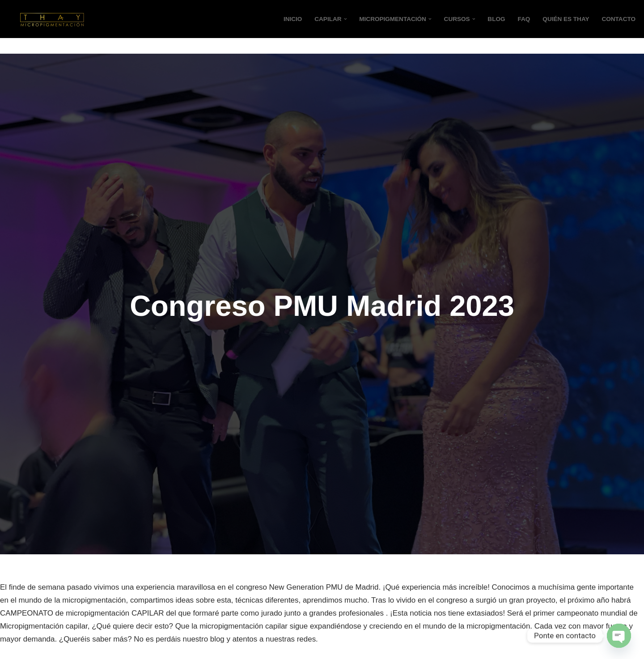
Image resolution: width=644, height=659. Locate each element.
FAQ (524, 19)
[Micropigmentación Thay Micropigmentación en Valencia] (51, 19)
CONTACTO (619, 19)
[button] (345, 19)
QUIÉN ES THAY (566, 19)
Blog (496, 19)
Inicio (292, 19)
